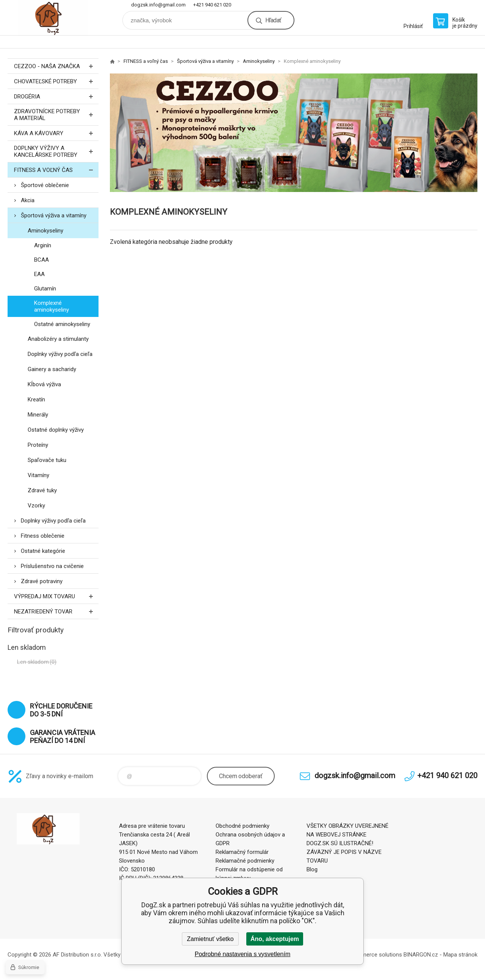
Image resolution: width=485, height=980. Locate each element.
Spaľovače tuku (47, 460)
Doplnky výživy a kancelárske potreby (56, 151)
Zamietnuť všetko (210, 939)
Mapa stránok (460, 955)
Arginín (43, 245)
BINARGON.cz (421, 955)
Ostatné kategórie (43, 551)
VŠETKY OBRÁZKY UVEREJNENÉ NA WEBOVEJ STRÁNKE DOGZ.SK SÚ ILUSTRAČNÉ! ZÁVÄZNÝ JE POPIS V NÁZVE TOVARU (347, 843)
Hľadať (273, 20)
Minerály (38, 415)
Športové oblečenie (45, 185)
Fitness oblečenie (43, 536)
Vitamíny (38, 475)
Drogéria (56, 96)
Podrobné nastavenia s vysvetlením (243, 954)
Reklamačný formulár (242, 852)
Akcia (28, 200)
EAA (39, 274)
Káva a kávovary (56, 133)
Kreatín (36, 399)
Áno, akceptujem (275, 939)
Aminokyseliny (45, 231)
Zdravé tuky (42, 490)
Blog (312, 869)
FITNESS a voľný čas (56, 170)
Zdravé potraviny (42, 581)
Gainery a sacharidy (52, 369)
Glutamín (45, 289)
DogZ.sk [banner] (53, 18)
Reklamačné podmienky (245, 861)
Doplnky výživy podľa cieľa (60, 354)
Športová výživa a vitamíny (54, 215)
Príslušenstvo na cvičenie (52, 566)
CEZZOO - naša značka (56, 66)
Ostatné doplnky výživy (56, 430)
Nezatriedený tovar (56, 611)
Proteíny (38, 445)
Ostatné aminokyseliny (62, 324)
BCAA (41, 260)
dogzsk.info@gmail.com (158, 5)
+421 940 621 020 (212, 5)
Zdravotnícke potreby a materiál (56, 115)
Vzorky (36, 506)
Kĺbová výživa (44, 384)
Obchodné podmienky (242, 826)
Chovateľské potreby (56, 81)
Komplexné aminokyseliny (52, 306)
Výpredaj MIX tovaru (56, 596)
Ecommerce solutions (375, 955)
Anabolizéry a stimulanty (58, 339)
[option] (294, 133)
